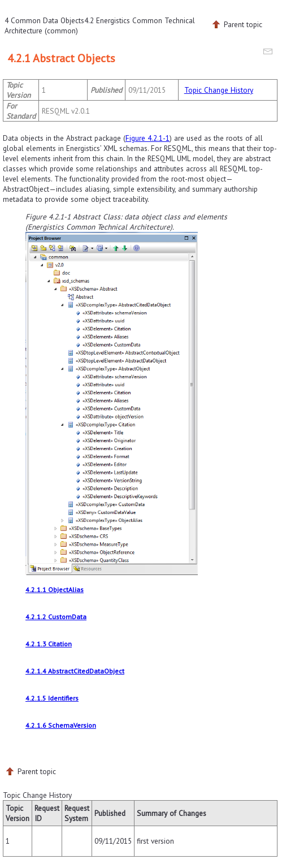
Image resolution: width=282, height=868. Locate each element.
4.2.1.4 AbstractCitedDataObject (75, 671)
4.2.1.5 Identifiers (52, 698)
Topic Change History (219, 90)
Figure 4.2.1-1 (147, 138)
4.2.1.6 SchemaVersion (61, 725)
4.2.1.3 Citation (49, 644)
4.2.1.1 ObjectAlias (55, 590)
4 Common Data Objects (44, 20)
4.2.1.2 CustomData (56, 617)
